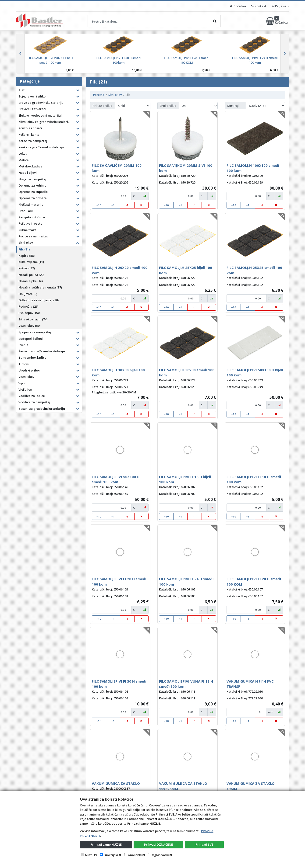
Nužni (89, 855)
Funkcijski (111, 855)
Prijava (279, 6)
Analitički (135, 855)
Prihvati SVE (204, 844)
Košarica (277, 21)
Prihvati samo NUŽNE (106, 844)
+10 (99, 205)
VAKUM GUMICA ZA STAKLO (116, 783)
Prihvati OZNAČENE (158, 844)
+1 (113, 205)
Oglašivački (160, 855)
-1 (127, 205)
